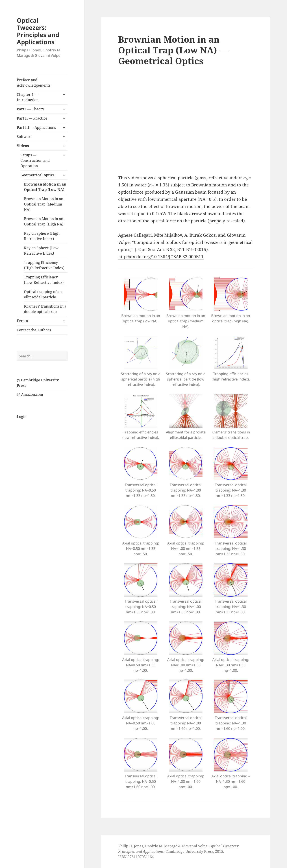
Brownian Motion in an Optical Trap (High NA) (44, 221)
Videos (23, 146)
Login (22, 417)
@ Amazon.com (30, 394)
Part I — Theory (30, 109)
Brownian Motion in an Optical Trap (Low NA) (45, 187)
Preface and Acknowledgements (34, 83)
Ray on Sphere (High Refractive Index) (42, 236)
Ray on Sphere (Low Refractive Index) (41, 251)
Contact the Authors (34, 330)
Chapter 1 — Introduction (28, 97)
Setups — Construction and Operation (35, 160)
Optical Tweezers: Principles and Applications (38, 31)
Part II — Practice (32, 118)
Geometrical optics (37, 175)
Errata (22, 321)
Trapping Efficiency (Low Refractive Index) (44, 280)
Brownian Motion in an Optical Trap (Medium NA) (44, 204)
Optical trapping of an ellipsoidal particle (43, 294)
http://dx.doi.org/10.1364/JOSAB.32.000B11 (161, 257)
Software (25, 137)
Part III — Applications (36, 127)
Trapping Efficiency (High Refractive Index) (44, 265)
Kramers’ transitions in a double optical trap (45, 309)
